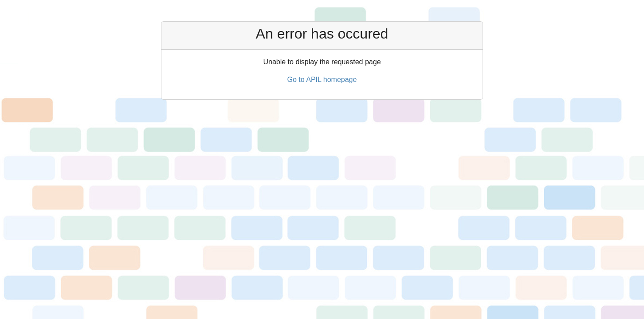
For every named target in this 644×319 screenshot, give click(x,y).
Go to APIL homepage (322, 80)
